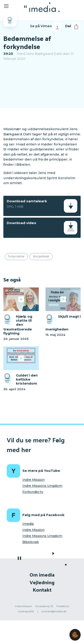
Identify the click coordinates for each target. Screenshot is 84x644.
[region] (42, 93)
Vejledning (42, 582)
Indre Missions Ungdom (42, 486)
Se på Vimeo (46, 27)
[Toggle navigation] (9, 7)
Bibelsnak (31, 542)
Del (73, 27)
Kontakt (42, 589)
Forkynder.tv (33, 492)
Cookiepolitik (26, 611)
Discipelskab (41, 256)
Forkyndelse (16, 256)
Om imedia (42, 574)
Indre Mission (33, 480)
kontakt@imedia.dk (54, 611)
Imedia (28, 524)
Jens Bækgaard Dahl (44, 54)
